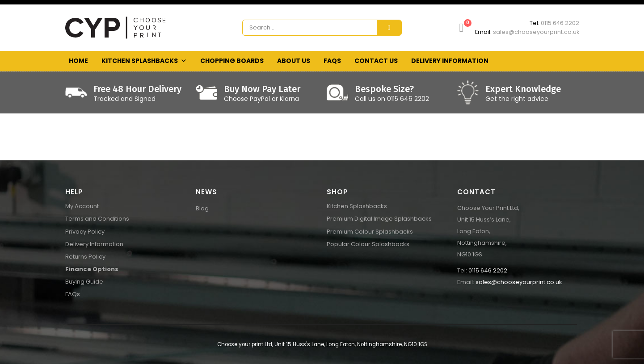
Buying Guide (84, 282)
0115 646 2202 (560, 23)
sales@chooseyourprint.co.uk (536, 32)
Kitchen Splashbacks (144, 61)
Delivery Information (450, 61)
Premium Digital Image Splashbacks (379, 219)
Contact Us (376, 61)
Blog (202, 208)
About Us (294, 61)
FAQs (332, 61)
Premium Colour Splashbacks (370, 232)
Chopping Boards (232, 61)
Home (78, 61)
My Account (82, 206)
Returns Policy (85, 257)
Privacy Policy (85, 232)
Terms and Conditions (97, 219)
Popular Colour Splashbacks (368, 244)
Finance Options (92, 269)
